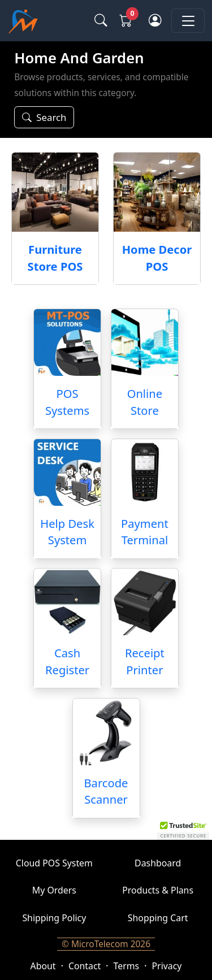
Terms (127, 966)
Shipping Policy (54, 918)
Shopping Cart (158, 918)
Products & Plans (158, 890)
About (43, 966)
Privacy (167, 966)
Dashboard (158, 863)
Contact (85, 966)
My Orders (54, 890)
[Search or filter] (44, 118)
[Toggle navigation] (188, 20)
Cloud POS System (54, 863)
